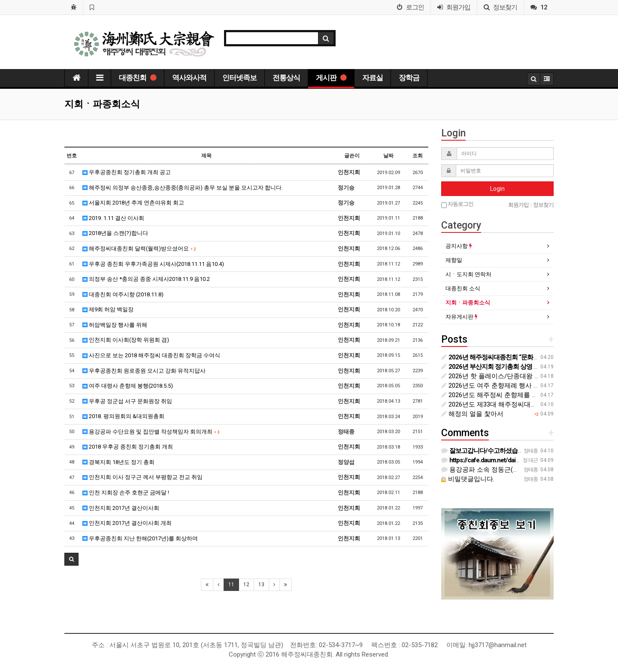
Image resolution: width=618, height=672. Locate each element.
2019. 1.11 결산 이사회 (113, 218)
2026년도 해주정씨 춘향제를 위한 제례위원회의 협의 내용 (528, 395)
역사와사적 (189, 78)
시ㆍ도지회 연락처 (468, 274)
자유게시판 (462, 317)
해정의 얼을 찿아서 (472, 414)
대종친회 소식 (463, 288)
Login (497, 189)
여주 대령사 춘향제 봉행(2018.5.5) (128, 386)
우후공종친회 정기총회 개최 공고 (127, 172)
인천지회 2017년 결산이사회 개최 (127, 523)
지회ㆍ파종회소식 (468, 303)
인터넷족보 (239, 78)
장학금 (409, 78)
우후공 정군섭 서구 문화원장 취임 (127, 401)
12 (246, 585)
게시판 (331, 78)
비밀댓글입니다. (468, 479)
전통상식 (286, 78)
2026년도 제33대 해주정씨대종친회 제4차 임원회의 (518, 404)
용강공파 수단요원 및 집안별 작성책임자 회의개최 (151, 432)
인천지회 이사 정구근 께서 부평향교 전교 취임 (142, 477)
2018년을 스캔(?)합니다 (115, 233)
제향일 (454, 260)
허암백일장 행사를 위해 (115, 325)
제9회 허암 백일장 (108, 309)
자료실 (373, 78)
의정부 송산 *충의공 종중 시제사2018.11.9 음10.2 (146, 279)
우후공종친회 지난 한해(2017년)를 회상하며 (140, 538)
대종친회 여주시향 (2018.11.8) (123, 294)
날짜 (388, 156)
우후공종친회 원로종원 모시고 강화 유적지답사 (144, 371)
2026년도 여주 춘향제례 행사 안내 (494, 386)
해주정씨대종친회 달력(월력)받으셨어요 (139, 249)
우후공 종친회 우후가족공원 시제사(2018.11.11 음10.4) (153, 264)
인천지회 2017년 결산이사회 (121, 508)
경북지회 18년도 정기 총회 (118, 462)
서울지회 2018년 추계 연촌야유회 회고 (133, 203)
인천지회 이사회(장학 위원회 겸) (126, 340)
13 (261, 585)
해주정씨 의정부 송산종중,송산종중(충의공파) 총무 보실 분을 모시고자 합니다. (183, 188)
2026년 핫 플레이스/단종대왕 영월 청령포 (505, 376)
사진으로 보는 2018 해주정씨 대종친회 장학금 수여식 (151, 355)
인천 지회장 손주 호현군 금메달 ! (126, 493)
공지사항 (459, 246)
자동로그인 (457, 204)
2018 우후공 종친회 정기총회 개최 (128, 447)
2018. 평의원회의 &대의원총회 (123, 416)
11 (231, 585)
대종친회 (138, 78)
